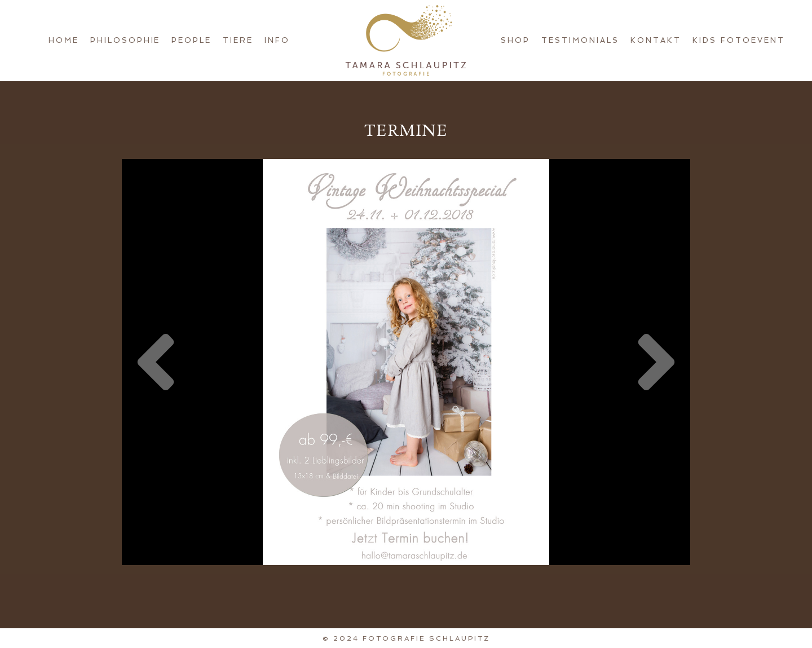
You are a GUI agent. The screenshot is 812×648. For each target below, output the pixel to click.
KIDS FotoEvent (739, 40)
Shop (515, 40)
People (191, 40)
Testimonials (580, 40)
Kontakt (656, 40)
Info (277, 40)
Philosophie (125, 40)
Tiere (238, 40)
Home (64, 40)
